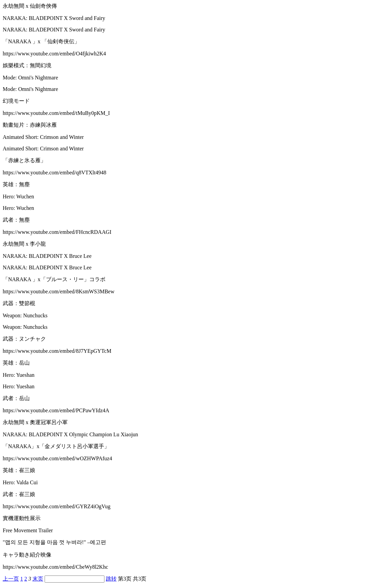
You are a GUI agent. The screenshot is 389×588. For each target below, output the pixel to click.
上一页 (11, 579)
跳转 (111, 579)
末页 (38, 579)
